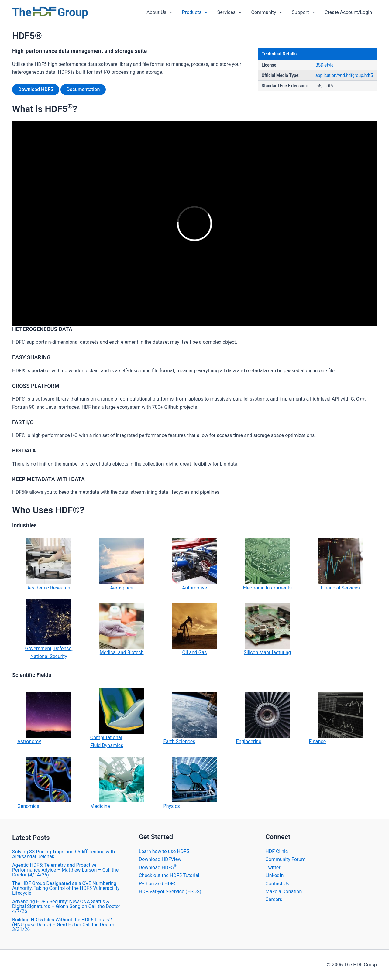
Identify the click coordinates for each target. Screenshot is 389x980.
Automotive (194, 565)
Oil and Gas (194, 629)
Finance (336, 718)
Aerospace (122, 565)
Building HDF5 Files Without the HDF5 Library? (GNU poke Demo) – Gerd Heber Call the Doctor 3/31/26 (63, 925)
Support (303, 12)
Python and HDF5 (158, 884)
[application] (169, 12)
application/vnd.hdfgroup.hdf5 (344, 75)
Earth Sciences (190, 718)
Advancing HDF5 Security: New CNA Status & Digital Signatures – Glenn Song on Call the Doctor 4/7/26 (66, 906)
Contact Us (277, 884)
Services (229, 12)
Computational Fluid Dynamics (117, 718)
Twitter (273, 867)
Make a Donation (284, 891)
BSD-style (324, 65)
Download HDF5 (36, 89)
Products (195, 12)
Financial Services (340, 565)
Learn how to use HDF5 (164, 851)
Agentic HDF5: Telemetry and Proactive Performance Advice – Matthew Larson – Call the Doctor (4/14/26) (65, 870)
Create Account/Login (348, 12)
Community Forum (285, 859)
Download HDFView (160, 859)
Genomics (44, 783)
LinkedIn (274, 875)
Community (267, 12)
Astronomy (44, 718)
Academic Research (49, 565)
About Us (159, 12)
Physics (190, 783)
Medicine (117, 783)
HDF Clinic (277, 851)
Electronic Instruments (267, 565)
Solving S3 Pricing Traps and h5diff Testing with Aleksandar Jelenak (64, 854)
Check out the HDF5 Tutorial (169, 875)
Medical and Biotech (122, 629)
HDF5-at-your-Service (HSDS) (170, 891)
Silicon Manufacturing (267, 629)
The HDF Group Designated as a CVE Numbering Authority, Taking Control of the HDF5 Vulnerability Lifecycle (66, 888)
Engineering (263, 718)
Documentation (83, 89)
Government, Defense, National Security (49, 629)
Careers (274, 899)
